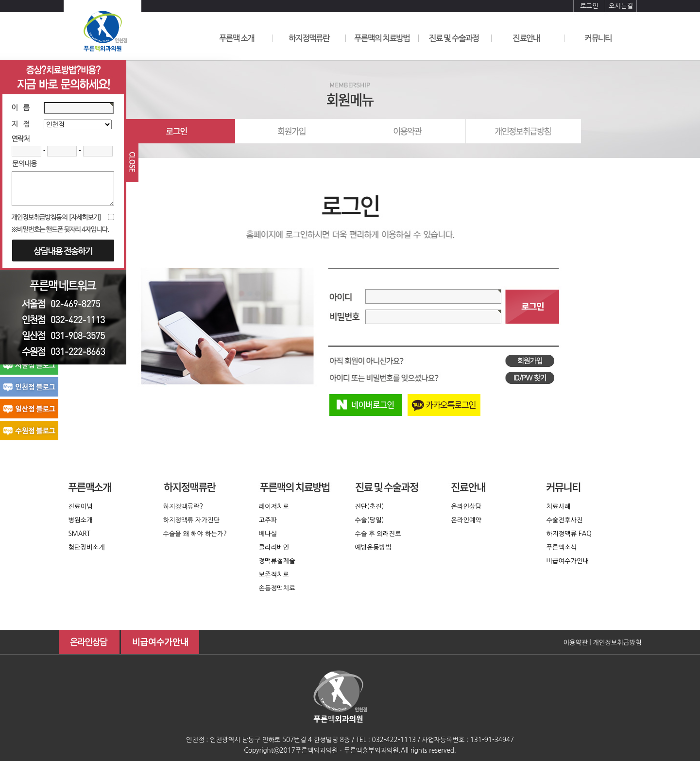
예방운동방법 (373, 547)
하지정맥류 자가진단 (192, 520)
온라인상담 (467, 507)
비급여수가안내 (568, 561)
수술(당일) (370, 520)
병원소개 (81, 520)
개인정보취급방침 (617, 643)
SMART (79, 534)
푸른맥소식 (562, 547)
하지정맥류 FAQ (569, 534)
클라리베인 (274, 547)
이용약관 (575, 643)
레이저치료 (274, 507)
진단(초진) (370, 507)
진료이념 (81, 507)
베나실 (268, 534)
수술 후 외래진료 (378, 534)
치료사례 (559, 507)
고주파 (268, 520)
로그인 (589, 6)
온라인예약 (467, 520)
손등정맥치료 (277, 588)
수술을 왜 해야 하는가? (195, 534)
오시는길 (621, 6)
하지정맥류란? (183, 507)
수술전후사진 (565, 520)
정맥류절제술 (277, 561)
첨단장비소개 (87, 547)
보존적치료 (274, 575)
